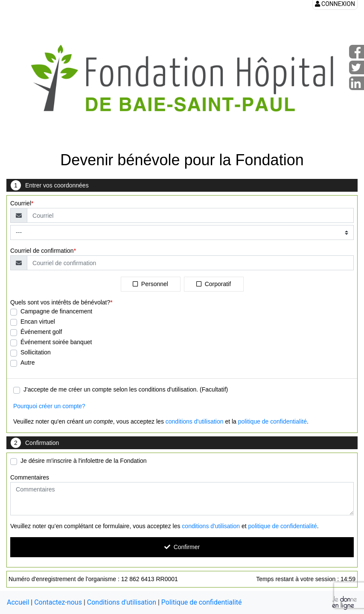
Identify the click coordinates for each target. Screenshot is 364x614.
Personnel (150, 284)
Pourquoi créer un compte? (49, 406)
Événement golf (41, 332)
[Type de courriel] (182, 232)
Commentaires (30, 477)
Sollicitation (36, 352)
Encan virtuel (38, 322)
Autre (28, 363)
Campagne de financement (56, 311)
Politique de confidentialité (202, 602)
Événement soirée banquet (56, 342)
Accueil (18, 602)
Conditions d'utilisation (122, 602)
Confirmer (182, 547)
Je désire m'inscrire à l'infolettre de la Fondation (84, 461)
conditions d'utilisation (195, 421)
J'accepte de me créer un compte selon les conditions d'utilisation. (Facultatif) (126, 389)
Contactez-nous (58, 602)
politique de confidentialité (272, 421)
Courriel (21, 203)
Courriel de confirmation (42, 251)
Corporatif (214, 284)
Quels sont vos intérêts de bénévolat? (60, 302)
